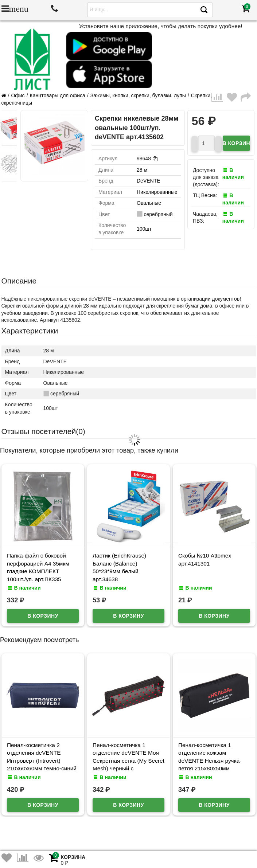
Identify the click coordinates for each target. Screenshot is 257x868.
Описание (19, 281)
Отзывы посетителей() (43, 431)
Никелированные (157, 192)
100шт (144, 229)
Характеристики (30, 331)
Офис (18, 95)
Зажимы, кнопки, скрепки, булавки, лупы (138, 95)
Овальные (149, 203)
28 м (142, 170)
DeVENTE (149, 181)
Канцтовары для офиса (58, 95)
